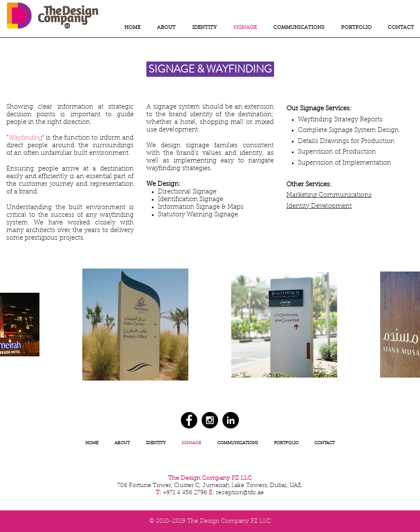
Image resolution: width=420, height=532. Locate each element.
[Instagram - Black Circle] (210, 420)
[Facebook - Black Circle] (189, 420)
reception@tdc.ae (240, 493)
